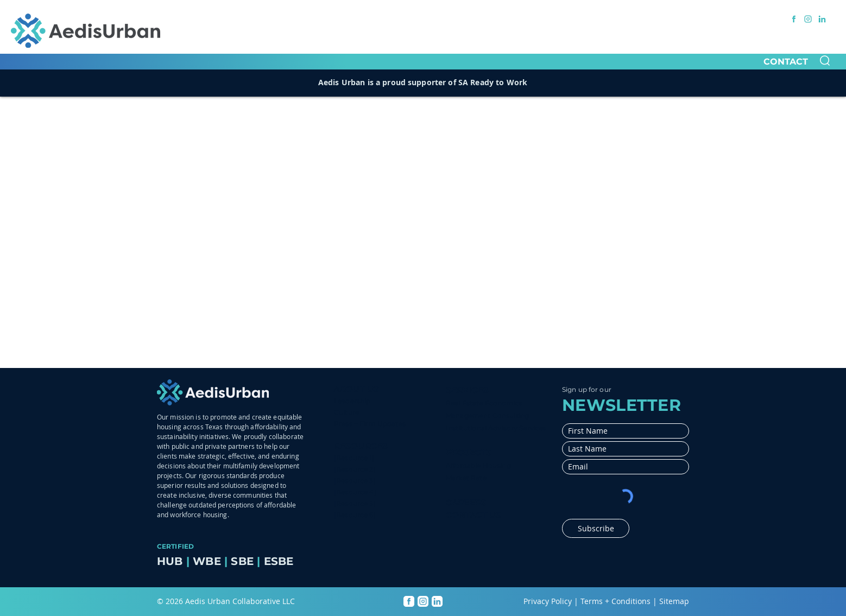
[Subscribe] (596, 528)
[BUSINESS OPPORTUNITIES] (597, 19)
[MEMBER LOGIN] (692, 19)
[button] (825, 61)
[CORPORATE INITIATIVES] (414, 19)
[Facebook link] (794, 19)
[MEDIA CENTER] (504, 19)
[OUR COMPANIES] (323, 19)
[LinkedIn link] (822, 19)
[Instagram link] (808, 19)
